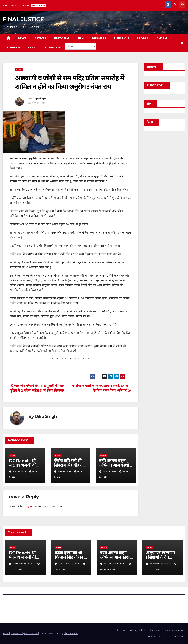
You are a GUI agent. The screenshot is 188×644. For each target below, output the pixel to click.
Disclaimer (155, 630)
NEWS (22, 38)
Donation (53, 48)
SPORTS (143, 38)
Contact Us (178, 636)
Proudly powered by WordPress (20, 633)
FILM (81, 38)
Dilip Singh (39, 99)
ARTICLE (41, 38)
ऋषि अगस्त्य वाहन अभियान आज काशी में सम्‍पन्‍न (116, 465)
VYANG (33, 48)
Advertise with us (174, 630)
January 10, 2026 (24, 564)
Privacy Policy (137, 630)
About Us (121, 630)
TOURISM (13, 48)
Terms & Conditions (157, 636)
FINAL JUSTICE (23, 19)
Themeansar (71, 633)
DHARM (162, 38)
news (19, 70)
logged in (31, 506)
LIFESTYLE (122, 38)
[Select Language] (81, 46)
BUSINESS (99, 38)
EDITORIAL (62, 38)
